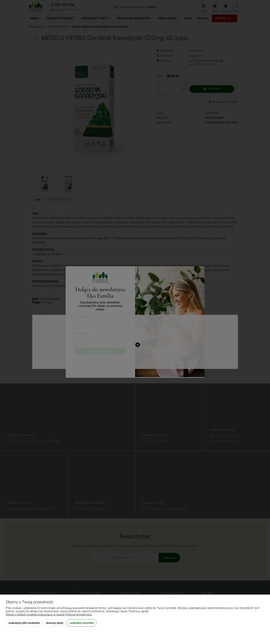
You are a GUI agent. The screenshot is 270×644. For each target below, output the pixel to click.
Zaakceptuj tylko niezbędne (24, 623)
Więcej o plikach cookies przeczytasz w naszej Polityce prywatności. (49, 614)
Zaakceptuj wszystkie (82, 623)
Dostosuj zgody (55, 623)
